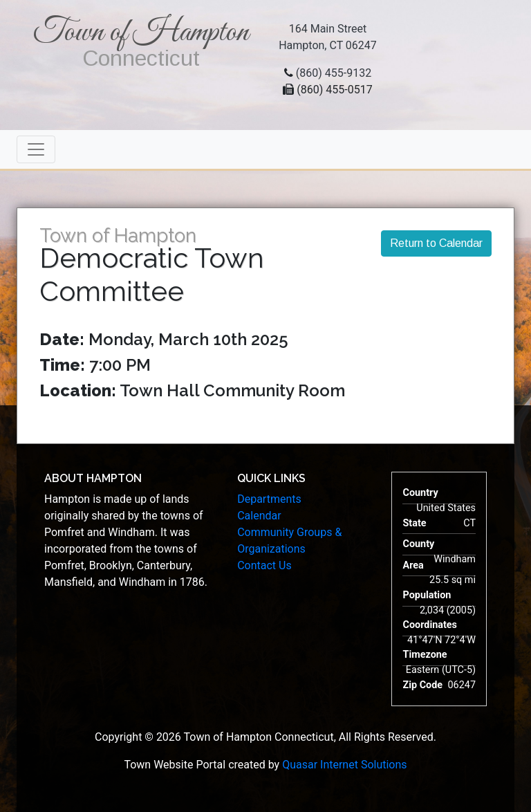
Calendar (259, 516)
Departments (269, 499)
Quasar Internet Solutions (344, 765)
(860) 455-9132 (334, 73)
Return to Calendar (436, 243)
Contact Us (264, 565)
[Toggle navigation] (36, 149)
